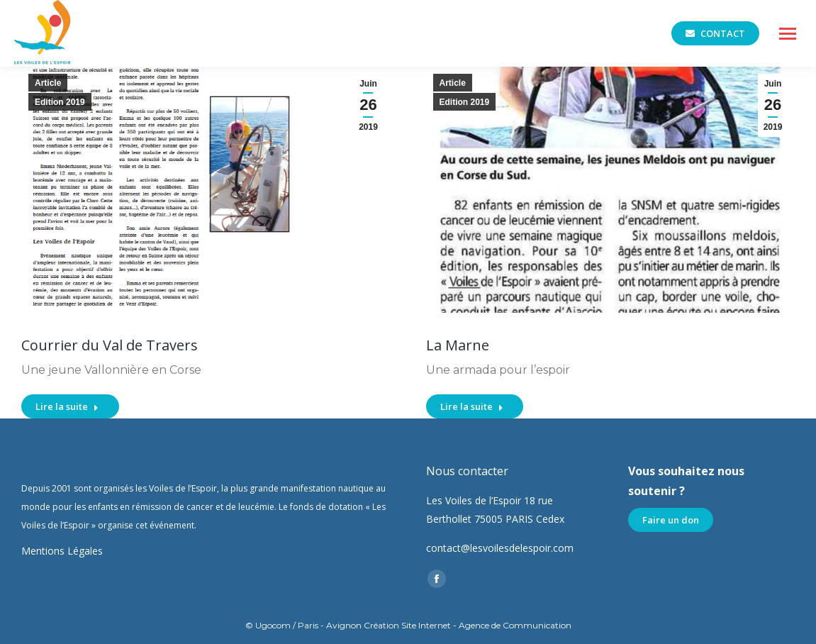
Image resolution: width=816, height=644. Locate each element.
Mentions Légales (62, 551)
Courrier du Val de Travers (110, 345)
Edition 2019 (60, 102)
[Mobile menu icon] (788, 34)
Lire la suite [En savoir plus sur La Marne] (472, 406)
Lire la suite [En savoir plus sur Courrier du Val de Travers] (67, 406)
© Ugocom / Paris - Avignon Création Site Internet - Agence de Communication (408, 625)
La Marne (458, 345)
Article (48, 83)
